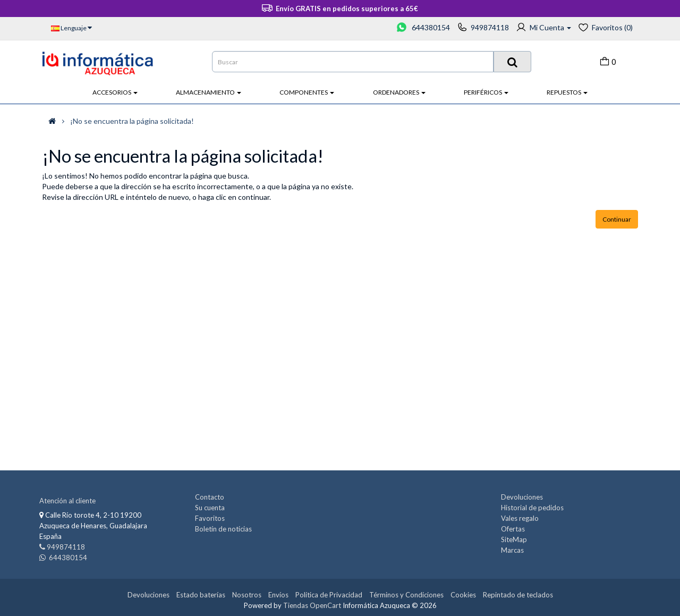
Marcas (512, 550)
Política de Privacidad (329, 595)
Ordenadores (399, 92)
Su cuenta (210, 508)
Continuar (617, 219)
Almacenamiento (209, 92)
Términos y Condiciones (406, 595)
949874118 (490, 27)
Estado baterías (201, 595)
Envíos (278, 595)
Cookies (463, 595)
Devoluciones (522, 497)
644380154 (430, 27)
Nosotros (247, 595)
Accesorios (115, 92)
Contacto (210, 497)
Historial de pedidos (532, 508)
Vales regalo (520, 518)
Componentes (307, 92)
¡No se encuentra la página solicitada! (132, 121)
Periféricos (486, 92)
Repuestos (567, 92)
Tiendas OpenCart (312, 605)
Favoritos (210, 518)
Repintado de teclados (518, 595)
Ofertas (513, 529)
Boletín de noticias (223, 529)
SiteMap (514, 539)
